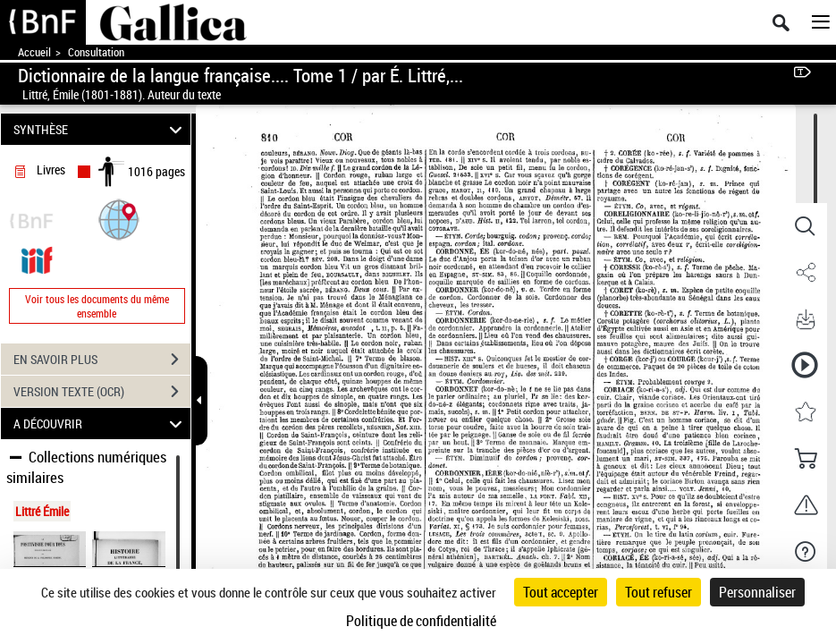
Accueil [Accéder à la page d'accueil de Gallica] (34, 52)
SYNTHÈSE (100, 129)
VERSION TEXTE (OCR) (102, 392)
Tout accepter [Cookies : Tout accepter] (561, 592)
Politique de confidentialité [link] (421, 621)
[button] (119, 219)
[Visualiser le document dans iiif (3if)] (37, 259)
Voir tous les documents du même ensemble (97, 306)
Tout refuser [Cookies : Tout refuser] (659, 592)
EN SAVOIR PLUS (102, 360)
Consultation (96, 52)
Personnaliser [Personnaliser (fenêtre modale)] (757, 592)
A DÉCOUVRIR (100, 424)
